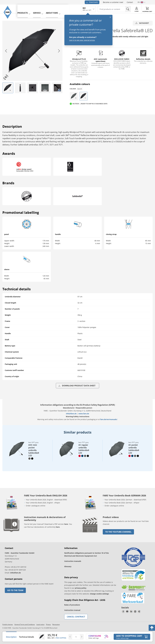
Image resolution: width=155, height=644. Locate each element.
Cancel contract (76, 617)
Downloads (92, 2)
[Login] (136, 9)
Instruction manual (72, 610)
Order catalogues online (36, 506)
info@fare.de (71, 414)
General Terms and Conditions (25, 624)
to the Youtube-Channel (118, 532)
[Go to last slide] (6, 51)
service (40, 9)
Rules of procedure (72, 605)
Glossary (68, 566)
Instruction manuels (73, 561)
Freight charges (8, 624)
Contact (130, 2)
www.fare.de (84, 414)
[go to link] (90, 533)
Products (26, 9)
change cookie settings (99, 594)
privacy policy (81, 588)
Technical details (26, 637)
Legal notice (40, 624)
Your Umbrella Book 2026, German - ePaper (122, 503)
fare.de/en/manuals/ (109, 419)
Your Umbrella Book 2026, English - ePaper (43, 503)
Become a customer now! (113, 2)
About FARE (55, 9)
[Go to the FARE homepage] (9, 21)
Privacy (48, 624)
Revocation (56, 624)
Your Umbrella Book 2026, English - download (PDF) (46, 500)
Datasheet (142, 23)
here (66, 524)
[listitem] (8, 88)
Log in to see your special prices (82, 40)
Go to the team (15, 590)
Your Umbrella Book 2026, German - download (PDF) (125, 500)
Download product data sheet (77, 386)
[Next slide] (59, 51)
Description (11, 637)
